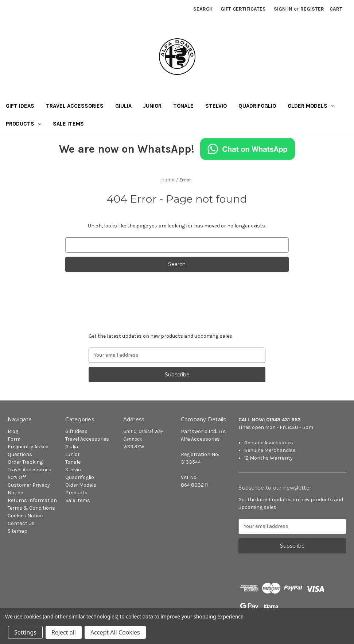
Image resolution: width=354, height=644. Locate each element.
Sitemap (17, 531)
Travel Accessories (75, 106)
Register (312, 9)
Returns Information (32, 500)
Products (24, 124)
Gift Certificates (243, 9)
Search (203, 9)
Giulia (123, 106)
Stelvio (216, 106)
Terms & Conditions (31, 508)
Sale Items (68, 124)
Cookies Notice (25, 516)
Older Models (311, 106)
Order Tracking (25, 462)
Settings (25, 632)
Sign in (283, 9)
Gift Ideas (20, 106)
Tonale (183, 106)
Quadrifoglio (257, 106)
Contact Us (21, 523)
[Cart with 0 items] (336, 9)
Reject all (64, 632)
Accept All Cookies (115, 632)
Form (14, 439)
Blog (13, 431)
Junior (152, 106)
